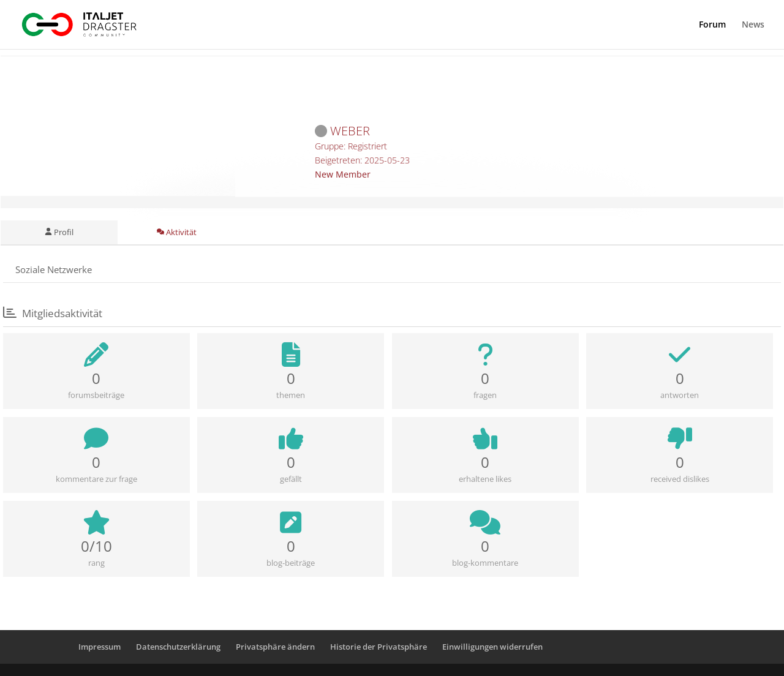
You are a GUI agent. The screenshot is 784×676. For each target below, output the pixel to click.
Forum (712, 25)
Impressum (100, 647)
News (753, 25)
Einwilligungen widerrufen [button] (492, 647)
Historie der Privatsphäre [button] (379, 647)
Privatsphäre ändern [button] (275, 647)
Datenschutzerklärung (178, 647)
